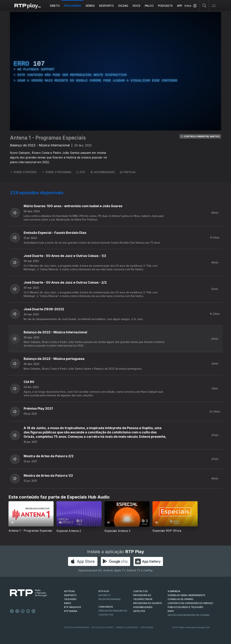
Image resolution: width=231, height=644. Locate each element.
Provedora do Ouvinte (148, 603)
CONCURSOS (106, 607)
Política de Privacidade (77, 627)
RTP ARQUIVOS (73, 607)
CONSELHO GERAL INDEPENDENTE (186, 595)
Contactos (106, 615)
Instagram (23, 611)
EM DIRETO (105, 595)
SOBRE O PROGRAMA (57, 172)
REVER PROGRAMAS (110, 599)
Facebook (12, 611)
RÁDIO (68, 603)
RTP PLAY (104, 591)
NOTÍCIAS (69, 591)
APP (180, 6)
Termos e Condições (127, 627)
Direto (55, 6)
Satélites (139, 611)
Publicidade (147, 627)
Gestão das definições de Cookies (189, 615)
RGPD (171, 611)
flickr (34, 611)
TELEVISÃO (70, 599)
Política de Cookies (102, 627)
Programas (73, 6)
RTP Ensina (71, 611)
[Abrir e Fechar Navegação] (214, 6)
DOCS (137, 6)
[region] (115, 71)
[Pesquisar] (204, 5)
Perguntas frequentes (113, 611)
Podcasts (165, 6)
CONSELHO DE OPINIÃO (181, 599)
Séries (90, 6)
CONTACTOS (140, 591)
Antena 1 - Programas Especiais (48, 138)
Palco (149, 6)
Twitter (17, 611)
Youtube (28, 611)
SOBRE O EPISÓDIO (23, 172)
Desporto (106, 6)
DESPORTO (70, 595)
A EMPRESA (174, 591)
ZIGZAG (123, 6)
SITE (81, 172)
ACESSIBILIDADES (103, 172)
